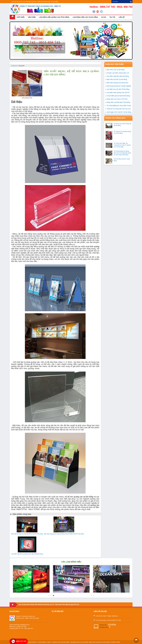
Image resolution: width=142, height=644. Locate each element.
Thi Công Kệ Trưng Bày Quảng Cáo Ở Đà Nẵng (122, 132)
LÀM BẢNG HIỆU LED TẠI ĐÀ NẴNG (85, 17)
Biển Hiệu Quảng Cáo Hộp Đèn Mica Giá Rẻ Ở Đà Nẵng (27, 534)
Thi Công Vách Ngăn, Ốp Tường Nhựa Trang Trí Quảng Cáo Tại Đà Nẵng (122, 145)
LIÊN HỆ (122, 17)
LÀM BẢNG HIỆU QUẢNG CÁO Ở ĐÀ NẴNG (54, 17)
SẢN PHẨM (32, 17)
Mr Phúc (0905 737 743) (114, 620)
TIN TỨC (112, 17)
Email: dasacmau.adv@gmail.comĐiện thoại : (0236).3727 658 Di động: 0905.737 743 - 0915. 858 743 (21, 627)
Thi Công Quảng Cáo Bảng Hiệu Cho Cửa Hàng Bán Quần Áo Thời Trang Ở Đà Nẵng (122, 153)
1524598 (112, 625)
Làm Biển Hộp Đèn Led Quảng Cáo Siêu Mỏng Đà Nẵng (27, 554)
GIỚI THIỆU (21, 17)
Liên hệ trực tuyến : (101, 616)
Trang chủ (14, 66)
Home (14, 605)
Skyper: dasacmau (112, 616)
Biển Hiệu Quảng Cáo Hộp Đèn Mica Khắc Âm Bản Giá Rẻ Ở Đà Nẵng (64, 534)
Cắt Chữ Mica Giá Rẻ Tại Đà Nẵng (122, 160)
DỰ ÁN (104, 17)
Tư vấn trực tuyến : (101, 620)
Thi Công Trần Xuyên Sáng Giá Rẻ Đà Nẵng (122, 125)
